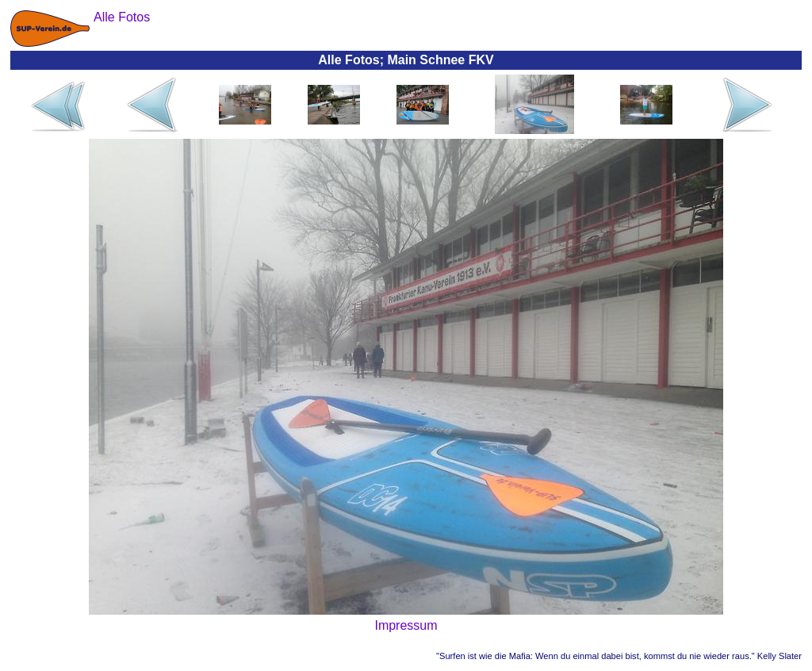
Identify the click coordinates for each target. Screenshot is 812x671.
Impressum (406, 625)
